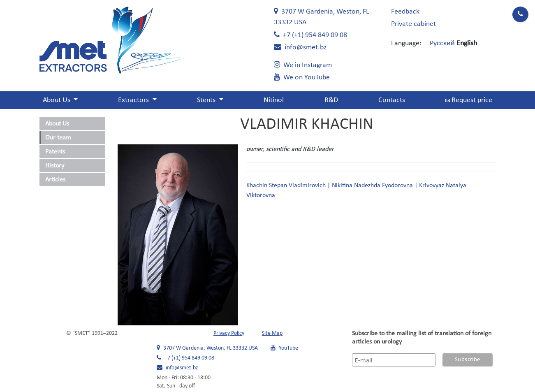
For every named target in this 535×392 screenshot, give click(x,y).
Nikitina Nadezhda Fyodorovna (372, 186)
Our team (58, 138)
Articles (55, 180)
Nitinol (274, 100)
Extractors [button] (134, 100)
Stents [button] (207, 100)
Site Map (272, 333)
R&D (331, 100)
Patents (55, 152)
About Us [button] (57, 100)
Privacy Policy (229, 333)
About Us (57, 124)
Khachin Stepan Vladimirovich (286, 186)
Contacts (392, 100)
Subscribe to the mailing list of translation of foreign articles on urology (422, 338)
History (55, 166)
